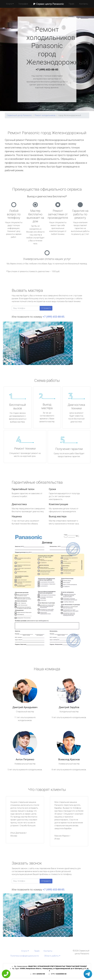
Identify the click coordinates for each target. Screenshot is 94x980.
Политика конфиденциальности (24, 956)
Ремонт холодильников (45, 115)
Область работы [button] (51, 956)
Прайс (72, 4)
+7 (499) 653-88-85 (47, 70)
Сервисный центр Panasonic (19, 115)
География (23, 4)
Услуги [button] (9, 4)
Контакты (84, 4)
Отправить (46, 308)
